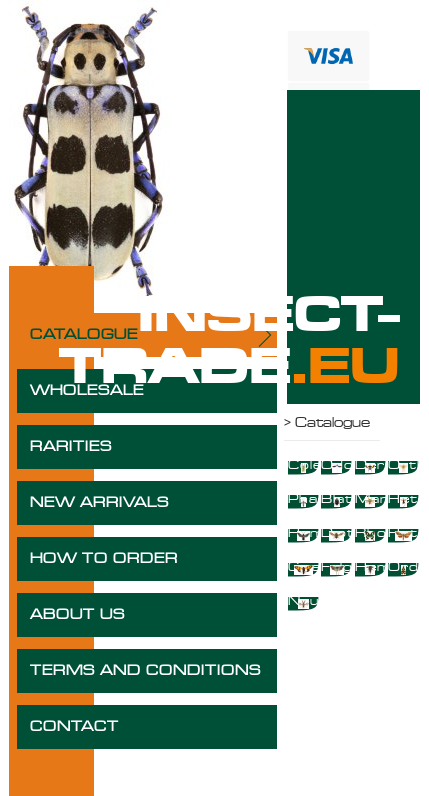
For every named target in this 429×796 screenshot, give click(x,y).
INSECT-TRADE (229, 342)
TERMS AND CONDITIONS (145, 671)
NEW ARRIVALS (99, 503)
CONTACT (74, 727)
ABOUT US (77, 615)
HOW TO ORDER (104, 559)
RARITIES (71, 447)
